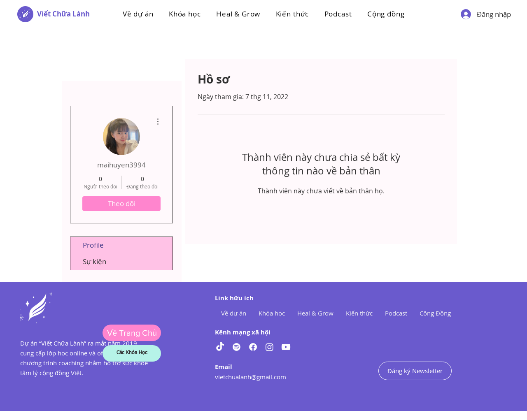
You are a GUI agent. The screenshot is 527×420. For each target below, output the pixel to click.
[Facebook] (253, 347)
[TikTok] (220, 347)
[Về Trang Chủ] (132, 333)
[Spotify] (237, 347)
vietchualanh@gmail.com (251, 377)
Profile (93, 245)
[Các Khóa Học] (132, 353)
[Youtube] (286, 347)
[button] (185, 14)
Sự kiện (94, 261)
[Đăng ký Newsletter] (415, 371)
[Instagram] (269, 347)
